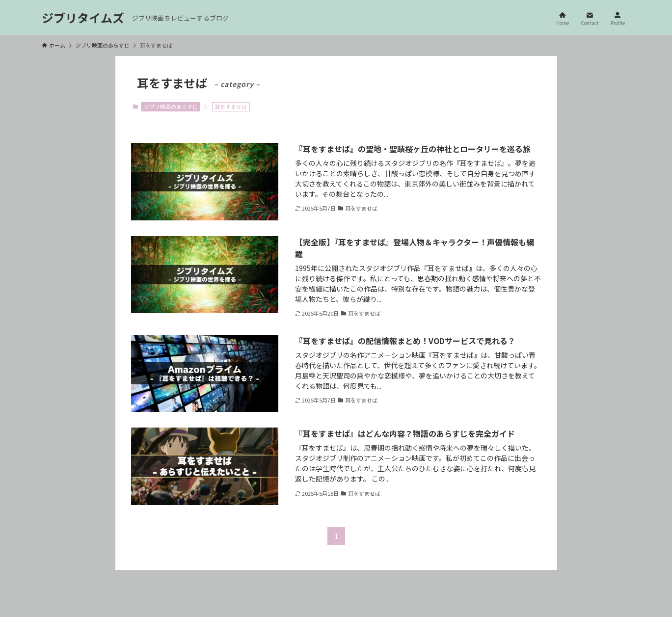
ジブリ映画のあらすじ (171, 107)
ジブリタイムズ (83, 18)
